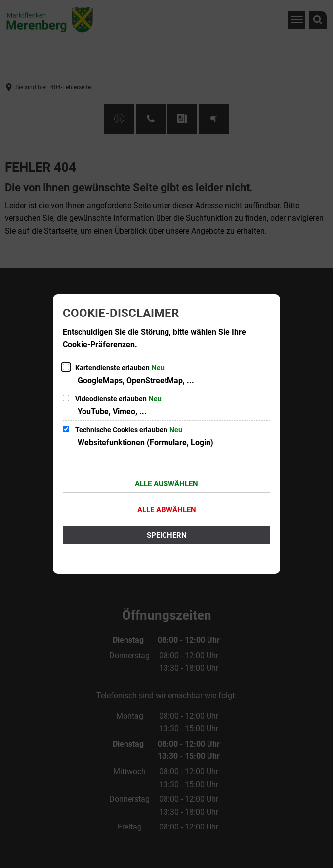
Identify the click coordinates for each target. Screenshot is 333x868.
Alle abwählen (167, 510)
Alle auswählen (166, 484)
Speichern (167, 535)
